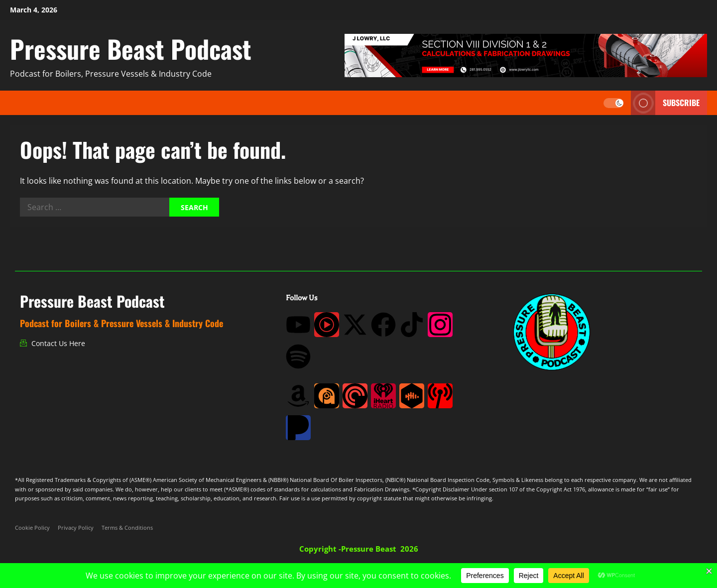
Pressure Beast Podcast (131, 48)
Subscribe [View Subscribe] (665, 103)
